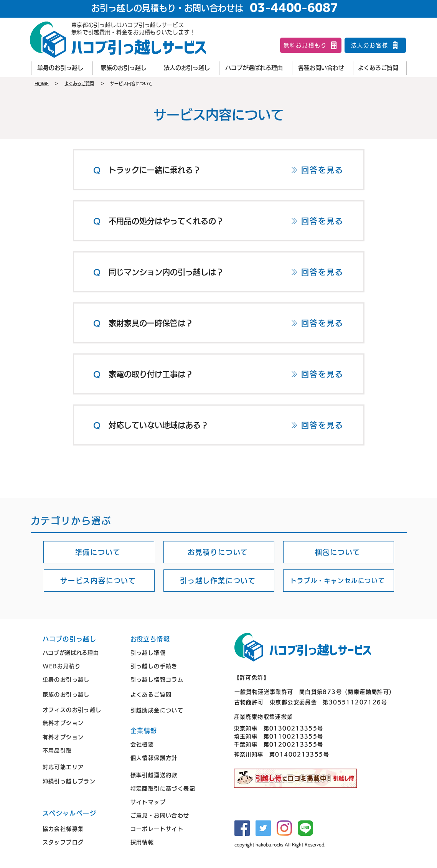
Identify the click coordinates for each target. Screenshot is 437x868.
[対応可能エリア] (81, 767)
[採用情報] (169, 842)
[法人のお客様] (375, 45)
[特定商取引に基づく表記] (169, 789)
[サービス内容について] (99, 581)
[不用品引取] (81, 751)
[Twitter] (263, 828)
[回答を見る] (317, 170)
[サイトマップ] (169, 802)
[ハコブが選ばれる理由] (256, 68)
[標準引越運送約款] (169, 775)
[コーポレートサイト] (169, 829)
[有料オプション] (81, 737)
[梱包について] (339, 552)
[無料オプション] (81, 723)
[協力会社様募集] (81, 829)
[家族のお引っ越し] (125, 68)
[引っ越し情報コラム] (169, 680)
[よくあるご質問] (380, 68)
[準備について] (99, 552)
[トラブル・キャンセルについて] (339, 581)
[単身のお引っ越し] (62, 68)
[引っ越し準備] (169, 653)
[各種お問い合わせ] (323, 68)
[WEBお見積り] (81, 666)
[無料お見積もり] (311, 45)
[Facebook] (242, 828)
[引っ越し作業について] (219, 581)
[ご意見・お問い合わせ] (169, 816)
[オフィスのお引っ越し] (81, 710)
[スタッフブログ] (81, 842)
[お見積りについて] (219, 552)
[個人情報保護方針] (169, 758)
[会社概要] (169, 745)
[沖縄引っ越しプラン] (81, 781)
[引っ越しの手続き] (169, 666)
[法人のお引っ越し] (188, 68)
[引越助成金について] (169, 710)
